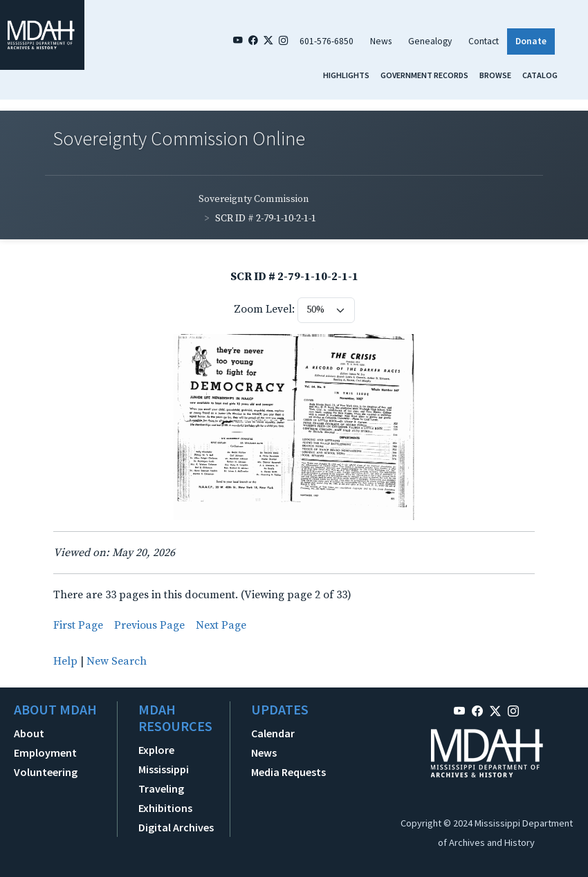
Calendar (273, 733)
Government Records (424, 75)
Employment (45, 753)
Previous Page (149, 625)
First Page (78, 625)
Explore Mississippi (164, 759)
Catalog (540, 75)
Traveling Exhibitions (165, 798)
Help (65, 661)
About (29, 733)
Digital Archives (176, 827)
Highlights (346, 75)
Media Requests (288, 772)
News (381, 41)
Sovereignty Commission (254, 199)
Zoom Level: (264, 309)
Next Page (221, 625)
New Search (117, 661)
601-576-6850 (327, 41)
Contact (484, 41)
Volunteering (46, 772)
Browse (495, 75)
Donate (531, 41)
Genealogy (430, 41)
